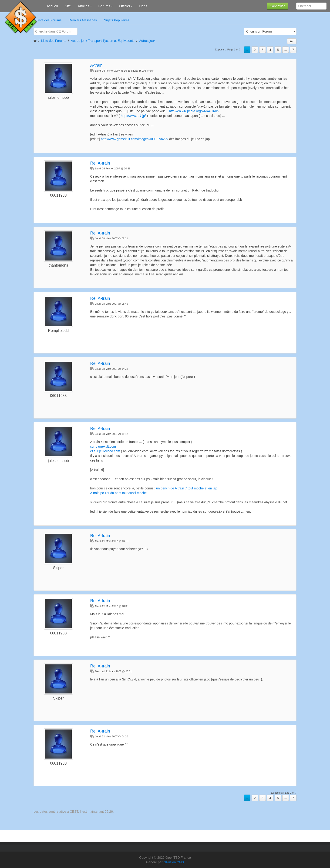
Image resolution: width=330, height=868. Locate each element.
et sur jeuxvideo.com (105, 451)
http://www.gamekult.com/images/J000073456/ (135, 139)
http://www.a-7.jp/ (133, 116)
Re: (100, 163)
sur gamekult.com (103, 446)
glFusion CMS (174, 862)
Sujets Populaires (117, 20)
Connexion (278, 6)
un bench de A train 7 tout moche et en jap (187, 488)
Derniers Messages (83, 20)
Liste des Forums (49, 20)
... (286, 50)
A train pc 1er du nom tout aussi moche (119, 493)
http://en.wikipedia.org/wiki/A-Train (194, 111)
